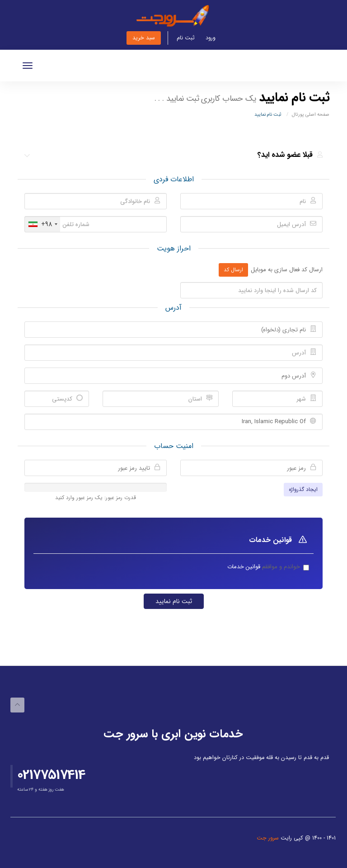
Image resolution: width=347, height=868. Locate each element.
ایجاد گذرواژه (303, 489)
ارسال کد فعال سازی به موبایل (287, 270)
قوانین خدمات (244, 567)
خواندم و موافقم (264, 567)
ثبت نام (186, 38)
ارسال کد (233, 270)
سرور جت (269, 838)
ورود (211, 38)
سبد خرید (144, 38)
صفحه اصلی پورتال (311, 114)
